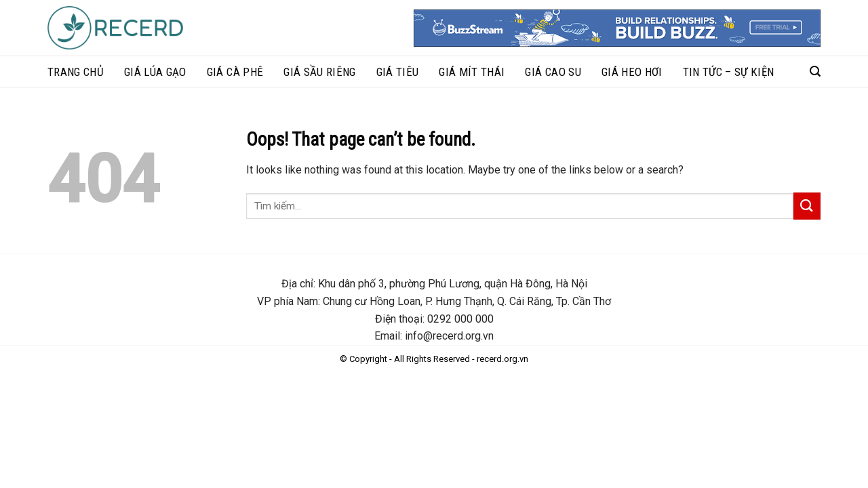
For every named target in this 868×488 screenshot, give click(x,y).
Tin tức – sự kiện (729, 72)
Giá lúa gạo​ (155, 72)
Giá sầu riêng (319, 72)
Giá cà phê (235, 72)
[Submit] (807, 206)
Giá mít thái (472, 72)
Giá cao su (553, 72)
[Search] (815, 72)
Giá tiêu (398, 72)
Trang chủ (76, 72)
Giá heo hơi (632, 72)
